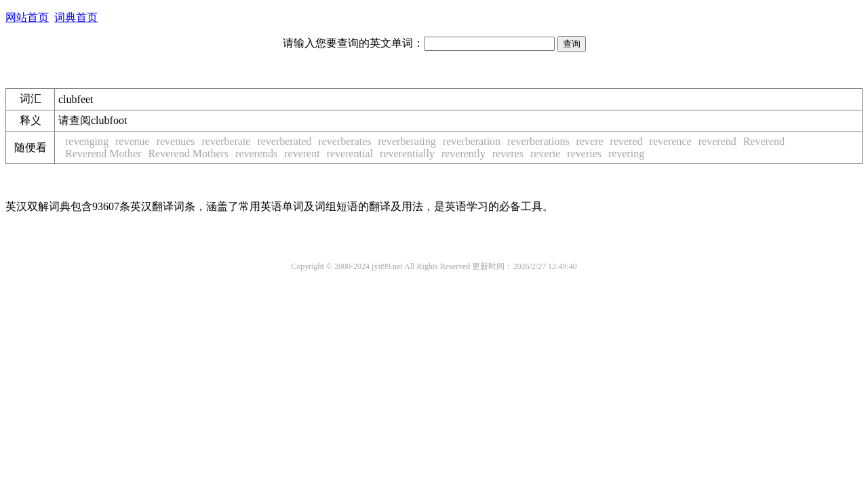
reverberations (538, 141)
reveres (508, 154)
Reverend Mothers (188, 154)
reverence (671, 141)
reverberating (407, 141)
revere (590, 141)
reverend (717, 141)
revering (626, 154)
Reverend (764, 141)
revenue (133, 141)
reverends (256, 154)
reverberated (284, 141)
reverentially (407, 154)
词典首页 (76, 17)
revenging (87, 141)
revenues (176, 141)
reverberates (344, 141)
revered (627, 141)
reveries (584, 154)
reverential (350, 154)
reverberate (226, 141)
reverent (302, 154)
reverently (463, 154)
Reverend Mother (103, 154)
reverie (545, 154)
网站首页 (27, 17)
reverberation (472, 141)
